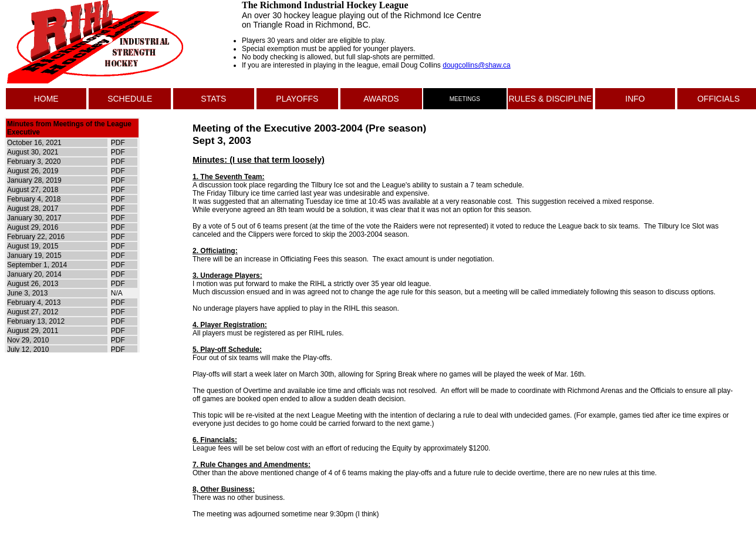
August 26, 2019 (33, 171)
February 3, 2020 (34, 162)
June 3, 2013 (27, 293)
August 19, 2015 (33, 246)
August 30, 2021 (33, 152)
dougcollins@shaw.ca (477, 65)
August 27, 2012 (33, 312)
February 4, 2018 (34, 199)
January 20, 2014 (34, 274)
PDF (118, 143)
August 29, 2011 (33, 331)
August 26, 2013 (33, 284)
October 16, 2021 (34, 143)
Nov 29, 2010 (28, 340)
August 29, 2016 (33, 227)
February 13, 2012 (36, 321)
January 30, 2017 (34, 218)
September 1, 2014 (37, 265)
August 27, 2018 (33, 190)
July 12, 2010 (28, 350)
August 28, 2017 (33, 209)
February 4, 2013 (34, 303)
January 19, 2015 (34, 256)
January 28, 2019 (34, 180)
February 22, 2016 (36, 237)
